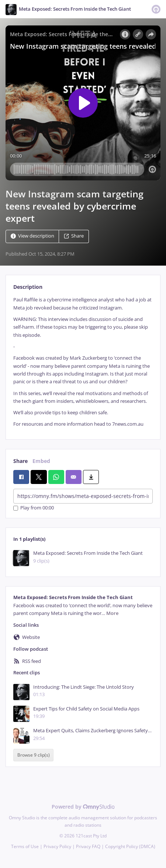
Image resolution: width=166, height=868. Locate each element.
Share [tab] (20, 461)
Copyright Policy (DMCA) (130, 846)
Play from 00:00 (34, 508)
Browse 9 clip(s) (34, 755)
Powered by (83, 807)
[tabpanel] (83, 362)
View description (32, 236)
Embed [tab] (41, 461)
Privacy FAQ (88, 846)
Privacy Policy (57, 846)
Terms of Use (25, 846)
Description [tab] (28, 287)
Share (74, 236)
